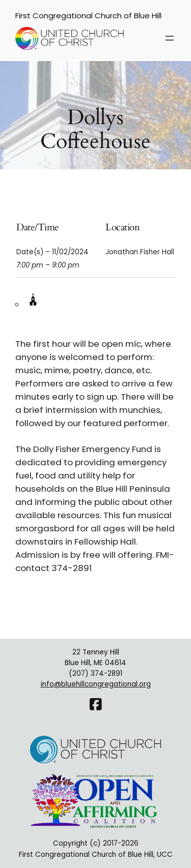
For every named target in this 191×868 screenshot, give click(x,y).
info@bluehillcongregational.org (96, 684)
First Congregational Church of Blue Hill (88, 16)
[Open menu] (170, 38)
